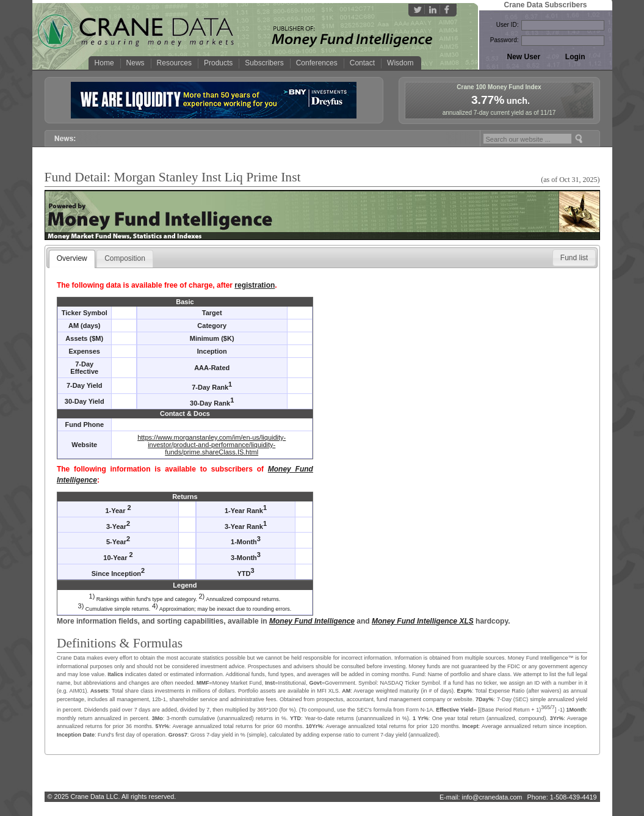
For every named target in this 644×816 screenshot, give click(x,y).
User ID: (508, 25)
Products (218, 63)
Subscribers (264, 63)
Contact (362, 63)
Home (104, 63)
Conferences (317, 63)
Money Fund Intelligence (312, 621)
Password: (505, 40)
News (136, 63)
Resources (174, 63)
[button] (574, 258)
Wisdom (400, 63)
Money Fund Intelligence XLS (423, 621)
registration (255, 285)
